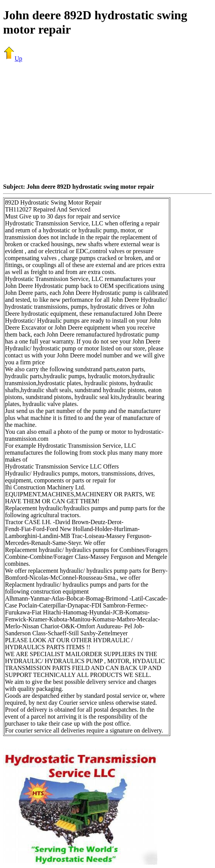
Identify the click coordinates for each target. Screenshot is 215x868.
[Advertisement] (109, 122)
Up (13, 58)
